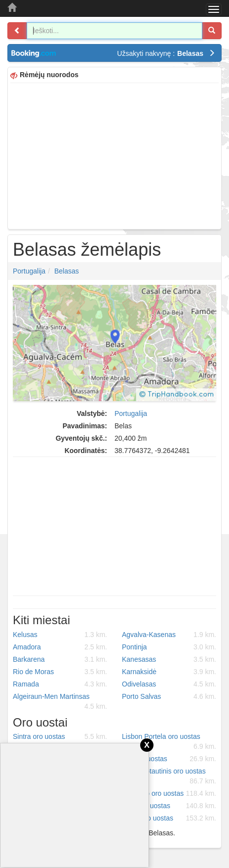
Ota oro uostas (169, 759)
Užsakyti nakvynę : (166, 53)
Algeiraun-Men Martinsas (60, 702)
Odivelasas (169, 684)
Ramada (60, 684)
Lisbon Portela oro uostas (169, 742)
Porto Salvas (169, 696)
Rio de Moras (60, 672)
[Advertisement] (114, 155)
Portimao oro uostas (169, 793)
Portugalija (29, 271)
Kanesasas (169, 659)
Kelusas (60, 635)
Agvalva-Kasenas (169, 635)
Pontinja (169, 647)
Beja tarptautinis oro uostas (169, 777)
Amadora (60, 647)
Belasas (67, 271)
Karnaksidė (169, 672)
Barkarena (60, 659)
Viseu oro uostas (169, 818)
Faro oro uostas (169, 806)
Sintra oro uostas (60, 736)
